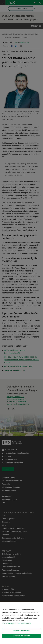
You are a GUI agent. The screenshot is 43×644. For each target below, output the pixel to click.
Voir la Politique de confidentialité (15, 624)
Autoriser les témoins (21, 636)
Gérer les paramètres (21, 631)
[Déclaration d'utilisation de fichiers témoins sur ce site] (21, 623)
